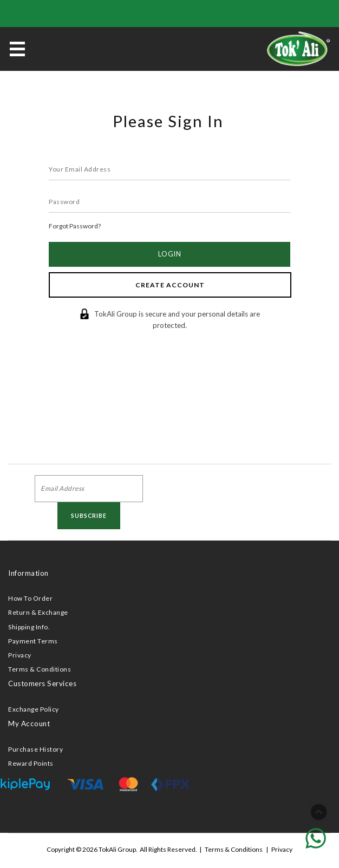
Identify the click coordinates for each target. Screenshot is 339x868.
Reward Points (31, 763)
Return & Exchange (38, 612)
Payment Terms (33, 641)
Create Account (170, 285)
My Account (29, 724)
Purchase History (35, 749)
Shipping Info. (29, 627)
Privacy (20, 655)
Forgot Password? (75, 226)
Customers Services (42, 683)
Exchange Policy (34, 709)
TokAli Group (117, 849)
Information (28, 573)
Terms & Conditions (40, 669)
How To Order (30, 598)
